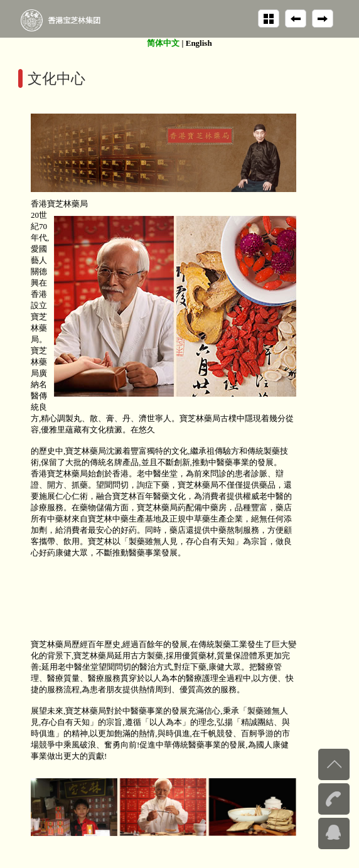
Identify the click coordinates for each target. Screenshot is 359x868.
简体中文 (163, 43)
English (199, 43)
